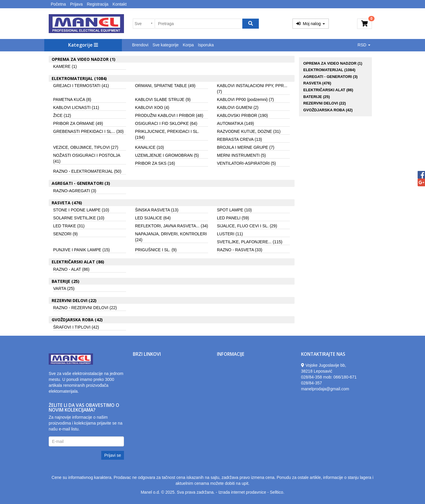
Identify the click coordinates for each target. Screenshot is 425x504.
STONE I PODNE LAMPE (81, 210)
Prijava (76, 4)
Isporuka (206, 45)
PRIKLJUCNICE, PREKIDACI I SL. (167, 134)
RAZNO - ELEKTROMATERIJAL (87, 171)
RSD (364, 45)
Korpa (188, 45)
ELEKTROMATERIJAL (330, 70)
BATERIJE (317, 97)
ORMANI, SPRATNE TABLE (165, 86)
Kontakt (119, 4)
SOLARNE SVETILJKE (79, 218)
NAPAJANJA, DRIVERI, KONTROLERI (171, 237)
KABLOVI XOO (152, 107)
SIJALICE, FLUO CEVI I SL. (247, 226)
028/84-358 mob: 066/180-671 (329, 377)
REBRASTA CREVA (240, 139)
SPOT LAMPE (234, 210)
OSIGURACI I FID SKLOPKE (166, 123)
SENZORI (65, 234)
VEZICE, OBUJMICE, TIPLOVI (86, 147)
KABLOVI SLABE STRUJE (163, 100)
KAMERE (65, 66)
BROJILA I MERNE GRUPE (246, 147)
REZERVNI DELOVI (325, 103)
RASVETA (317, 83)
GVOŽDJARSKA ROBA (328, 110)
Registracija (98, 4)
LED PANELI (233, 218)
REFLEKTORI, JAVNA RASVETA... (171, 226)
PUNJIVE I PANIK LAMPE (81, 250)
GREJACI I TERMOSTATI (81, 86)
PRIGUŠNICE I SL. (156, 250)
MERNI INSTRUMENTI (241, 155)
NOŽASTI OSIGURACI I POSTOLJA (87, 158)
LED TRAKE (69, 226)
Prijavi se (113, 455)
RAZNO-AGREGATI (75, 191)
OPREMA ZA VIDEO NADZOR (333, 63)
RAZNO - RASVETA (240, 250)
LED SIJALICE (153, 218)
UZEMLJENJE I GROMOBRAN (167, 155)
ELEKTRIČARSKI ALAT (328, 90)
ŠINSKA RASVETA (157, 210)
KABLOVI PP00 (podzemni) (245, 100)
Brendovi (140, 45)
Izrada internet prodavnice (242, 492)
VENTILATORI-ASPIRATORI (246, 163)
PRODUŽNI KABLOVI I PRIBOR (169, 115)
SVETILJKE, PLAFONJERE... (250, 242)
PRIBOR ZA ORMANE (78, 123)
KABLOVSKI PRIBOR (242, 115)
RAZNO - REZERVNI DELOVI (85, 308)
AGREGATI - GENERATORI (331, 77)
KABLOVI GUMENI (238, 107)
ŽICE (62, 115)
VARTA (64, 288)
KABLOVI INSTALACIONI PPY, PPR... (252, 89)
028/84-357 (312, 383)
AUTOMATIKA (236, 123)
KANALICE (149, 147)
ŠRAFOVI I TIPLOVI (76, 327)
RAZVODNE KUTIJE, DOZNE (249, 131)
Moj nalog (310, 24)
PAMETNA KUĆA (72, 100)
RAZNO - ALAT (71, 269)
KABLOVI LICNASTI (76, 107)
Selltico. (277, 492)
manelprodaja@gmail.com (325, 389)
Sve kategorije (166, 45)
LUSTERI (230, 234)
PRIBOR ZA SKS (155, 163)
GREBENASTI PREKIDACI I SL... (88, 131)
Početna (58, 4)
